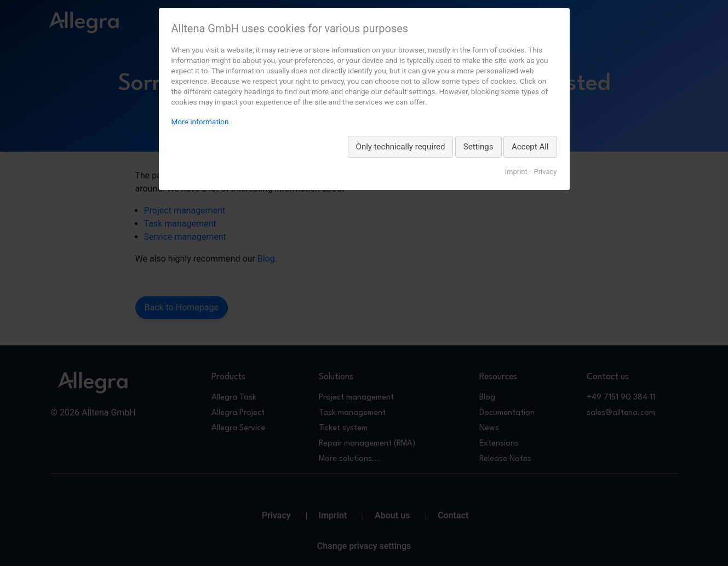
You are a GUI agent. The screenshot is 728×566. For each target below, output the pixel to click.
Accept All (530, 147)
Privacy (546, 172)
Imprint (516, 172)
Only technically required (401, 147)
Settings (478, 147)
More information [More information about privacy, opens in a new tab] (200, 122)
